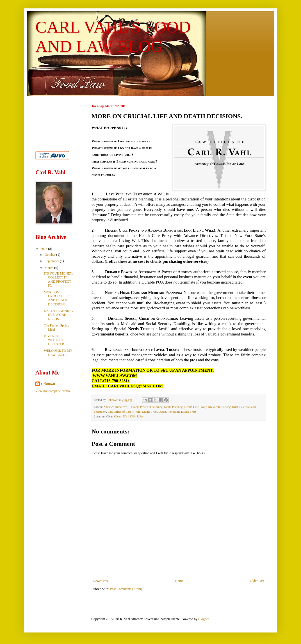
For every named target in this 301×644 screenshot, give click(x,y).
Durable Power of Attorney (146, 407)
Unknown (48, 384)
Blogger (204, 619)
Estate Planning (173, 407)
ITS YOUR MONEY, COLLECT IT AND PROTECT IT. (58, 279)
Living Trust (150, 412)
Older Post (257, 581)
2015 (45, 249)
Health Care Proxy (195, 407)
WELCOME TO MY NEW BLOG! (58, 353)
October (51, 255)
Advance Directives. (116, 407)
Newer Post (101, 581)
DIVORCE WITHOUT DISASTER (54, 340)
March (49, 268)
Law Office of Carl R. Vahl (124, 412)
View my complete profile (53, 391)
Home (179, 581)
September (52, 261)
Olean (162, 412)
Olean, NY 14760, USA (129, 416)
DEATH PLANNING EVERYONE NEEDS (58, 315)
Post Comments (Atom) (126, 589)
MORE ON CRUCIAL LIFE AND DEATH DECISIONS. (57, 298)
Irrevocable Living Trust (223, 407)
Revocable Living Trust (182, 412)
